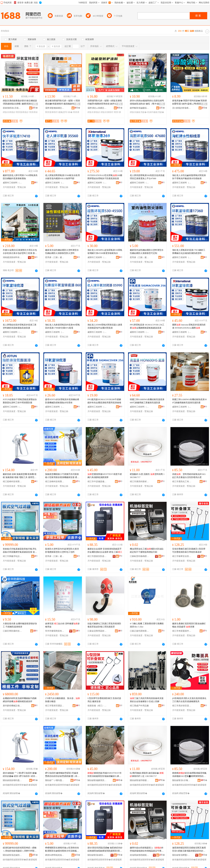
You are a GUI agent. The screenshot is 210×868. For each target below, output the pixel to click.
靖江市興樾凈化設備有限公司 (12, 556)
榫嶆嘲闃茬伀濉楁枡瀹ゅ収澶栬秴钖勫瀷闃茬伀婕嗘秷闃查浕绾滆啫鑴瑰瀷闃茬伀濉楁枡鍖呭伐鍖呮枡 (62, 849)
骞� (35, 108)
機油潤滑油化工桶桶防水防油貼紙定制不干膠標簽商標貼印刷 (147, 550)
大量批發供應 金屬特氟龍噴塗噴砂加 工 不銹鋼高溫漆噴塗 (20, 625)
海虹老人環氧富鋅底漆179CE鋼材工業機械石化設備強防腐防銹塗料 (189, 252)
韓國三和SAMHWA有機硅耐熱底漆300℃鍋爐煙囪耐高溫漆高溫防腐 (189, 401)
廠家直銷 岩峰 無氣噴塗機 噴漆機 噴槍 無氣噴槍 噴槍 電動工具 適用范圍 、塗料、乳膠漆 (20, 476)
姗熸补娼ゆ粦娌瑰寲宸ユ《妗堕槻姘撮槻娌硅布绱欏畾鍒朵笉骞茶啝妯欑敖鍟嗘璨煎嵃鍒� (147, 849)
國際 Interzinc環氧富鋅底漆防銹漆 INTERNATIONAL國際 (189, 326)
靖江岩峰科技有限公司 (55, 482)
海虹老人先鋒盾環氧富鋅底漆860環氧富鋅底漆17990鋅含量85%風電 (62, 326)
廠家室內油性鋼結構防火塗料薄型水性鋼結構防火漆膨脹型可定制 (147, 252)
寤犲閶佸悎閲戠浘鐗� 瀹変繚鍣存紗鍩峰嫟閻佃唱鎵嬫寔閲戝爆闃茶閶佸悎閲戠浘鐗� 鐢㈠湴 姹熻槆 (105, 849)
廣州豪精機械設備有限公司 (12, 706)
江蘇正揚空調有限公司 (139, 631)
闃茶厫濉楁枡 (51, 112)
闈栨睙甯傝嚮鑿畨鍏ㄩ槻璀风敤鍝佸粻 (182, 855)
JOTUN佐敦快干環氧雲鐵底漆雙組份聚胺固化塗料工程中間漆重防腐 (20, 401)
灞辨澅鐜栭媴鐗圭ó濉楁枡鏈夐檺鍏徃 (55, 108)
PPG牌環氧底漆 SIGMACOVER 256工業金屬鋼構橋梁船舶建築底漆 (147, 326)
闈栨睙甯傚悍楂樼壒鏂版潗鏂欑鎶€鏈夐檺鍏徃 (139, 780)
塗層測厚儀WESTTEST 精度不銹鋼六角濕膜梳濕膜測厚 (105, 476)
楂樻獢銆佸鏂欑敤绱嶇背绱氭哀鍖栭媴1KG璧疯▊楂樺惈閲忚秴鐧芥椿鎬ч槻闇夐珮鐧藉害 (189, 775)
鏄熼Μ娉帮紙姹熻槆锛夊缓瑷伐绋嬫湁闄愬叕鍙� (55, 855)
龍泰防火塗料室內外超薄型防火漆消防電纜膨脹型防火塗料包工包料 (62, 550)
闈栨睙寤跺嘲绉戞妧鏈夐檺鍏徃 (12, 780)
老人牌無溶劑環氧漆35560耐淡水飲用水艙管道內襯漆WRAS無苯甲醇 (62, 177)
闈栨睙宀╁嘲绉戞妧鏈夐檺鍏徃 (55, 780)
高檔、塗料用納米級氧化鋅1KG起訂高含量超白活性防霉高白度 (189, 476)
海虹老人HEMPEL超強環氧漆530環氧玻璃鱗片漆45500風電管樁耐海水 (105, 252)
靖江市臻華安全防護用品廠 (182, 556)
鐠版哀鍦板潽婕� (138, 112)
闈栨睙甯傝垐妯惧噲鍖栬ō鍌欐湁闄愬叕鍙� (12, 855)
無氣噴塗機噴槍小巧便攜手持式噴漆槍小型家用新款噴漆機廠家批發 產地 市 (62, 476)
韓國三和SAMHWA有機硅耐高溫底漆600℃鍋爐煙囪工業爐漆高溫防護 (147, 401)
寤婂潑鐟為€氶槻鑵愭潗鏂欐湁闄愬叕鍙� (12, 108)
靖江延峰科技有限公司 (12, 482)
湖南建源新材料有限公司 (12, 257)
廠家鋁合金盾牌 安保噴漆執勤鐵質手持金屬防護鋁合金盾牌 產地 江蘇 (105, 550)
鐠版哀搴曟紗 (9, 112)
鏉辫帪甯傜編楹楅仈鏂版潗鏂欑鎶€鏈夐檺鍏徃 (139, 108)
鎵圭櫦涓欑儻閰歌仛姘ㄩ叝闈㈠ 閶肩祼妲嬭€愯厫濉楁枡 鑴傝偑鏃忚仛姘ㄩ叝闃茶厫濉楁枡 (63, 102)
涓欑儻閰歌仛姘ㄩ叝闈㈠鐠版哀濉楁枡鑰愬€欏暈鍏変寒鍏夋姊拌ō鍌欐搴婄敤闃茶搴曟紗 (105, 102)
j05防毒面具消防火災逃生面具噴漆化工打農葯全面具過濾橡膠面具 (189, 700)
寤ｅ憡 (35, 104)
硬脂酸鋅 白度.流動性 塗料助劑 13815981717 (147, 476)
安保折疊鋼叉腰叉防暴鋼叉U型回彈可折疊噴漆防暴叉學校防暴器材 (189, 550)
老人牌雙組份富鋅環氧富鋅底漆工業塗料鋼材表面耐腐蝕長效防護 (20, 326)
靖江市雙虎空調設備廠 (55, 706)
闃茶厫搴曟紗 (22, 112)
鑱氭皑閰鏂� (65, 112)
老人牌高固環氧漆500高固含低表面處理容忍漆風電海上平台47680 (147, 177)
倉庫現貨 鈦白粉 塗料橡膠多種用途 (62, 625)
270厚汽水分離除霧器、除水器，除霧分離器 (62, 700)
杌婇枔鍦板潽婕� (156, 112)
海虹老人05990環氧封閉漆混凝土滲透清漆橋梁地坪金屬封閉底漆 (105, 326)
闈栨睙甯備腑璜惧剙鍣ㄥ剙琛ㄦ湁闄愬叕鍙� (97, 780)
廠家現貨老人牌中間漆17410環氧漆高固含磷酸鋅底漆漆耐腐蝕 (20, 177)
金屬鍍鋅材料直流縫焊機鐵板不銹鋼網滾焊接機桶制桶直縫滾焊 (20, 700)
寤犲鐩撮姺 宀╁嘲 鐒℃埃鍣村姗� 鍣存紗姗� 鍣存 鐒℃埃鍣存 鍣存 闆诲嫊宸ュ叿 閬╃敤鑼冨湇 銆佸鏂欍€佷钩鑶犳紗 (20, 775)
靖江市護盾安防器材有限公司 (97, 556)
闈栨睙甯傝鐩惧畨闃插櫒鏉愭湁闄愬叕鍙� (97, 855)
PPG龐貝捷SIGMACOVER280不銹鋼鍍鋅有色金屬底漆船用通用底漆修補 (104, 401)
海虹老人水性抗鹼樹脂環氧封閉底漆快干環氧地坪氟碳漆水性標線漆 (189, 177)
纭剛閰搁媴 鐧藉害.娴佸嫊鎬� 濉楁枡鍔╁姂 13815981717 (147, 775)
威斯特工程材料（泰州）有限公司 (12, 183)
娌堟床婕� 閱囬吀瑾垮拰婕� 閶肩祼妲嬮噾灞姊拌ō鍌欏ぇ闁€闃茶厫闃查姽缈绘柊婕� (190, 102)
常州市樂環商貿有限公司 (55, 631)
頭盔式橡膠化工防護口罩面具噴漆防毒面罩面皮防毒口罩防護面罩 (104, 625)
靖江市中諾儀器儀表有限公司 (97, 482)
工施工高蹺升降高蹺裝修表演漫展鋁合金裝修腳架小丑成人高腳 (147, 700)
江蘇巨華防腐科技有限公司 (12, 631)
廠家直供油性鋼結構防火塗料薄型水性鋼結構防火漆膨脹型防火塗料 (62, 252)
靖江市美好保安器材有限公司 (182, 706)
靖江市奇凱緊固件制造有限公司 (182, 631)
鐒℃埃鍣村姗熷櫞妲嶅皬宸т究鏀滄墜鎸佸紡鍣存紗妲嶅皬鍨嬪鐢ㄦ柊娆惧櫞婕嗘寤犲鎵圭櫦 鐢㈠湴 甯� (62, 775)
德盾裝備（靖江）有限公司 (97, 706)
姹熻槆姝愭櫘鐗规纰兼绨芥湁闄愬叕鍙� (139, 855)
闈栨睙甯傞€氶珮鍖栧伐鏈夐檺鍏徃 (182, 780)
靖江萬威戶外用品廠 (139, 706)
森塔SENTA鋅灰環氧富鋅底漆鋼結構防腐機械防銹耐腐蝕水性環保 (62, 401)
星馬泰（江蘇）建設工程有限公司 (55, 257)
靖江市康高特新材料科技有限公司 (139, 482)
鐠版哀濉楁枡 (107, 112)
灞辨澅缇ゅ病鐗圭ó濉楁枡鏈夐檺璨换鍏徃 (97, 108)
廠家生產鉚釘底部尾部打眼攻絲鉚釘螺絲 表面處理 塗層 (189, 625)
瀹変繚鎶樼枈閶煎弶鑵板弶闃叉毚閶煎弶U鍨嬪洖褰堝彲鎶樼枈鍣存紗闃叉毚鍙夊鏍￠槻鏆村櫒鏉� (189, 849)
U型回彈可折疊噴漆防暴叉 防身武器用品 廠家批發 (104, 700)
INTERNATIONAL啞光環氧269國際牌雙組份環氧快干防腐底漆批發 (105, 177)
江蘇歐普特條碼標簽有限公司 (139, 556)
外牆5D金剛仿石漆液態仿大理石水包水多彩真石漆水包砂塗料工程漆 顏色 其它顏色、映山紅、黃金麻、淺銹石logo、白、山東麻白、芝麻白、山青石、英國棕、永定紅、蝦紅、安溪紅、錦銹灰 (20, 252)
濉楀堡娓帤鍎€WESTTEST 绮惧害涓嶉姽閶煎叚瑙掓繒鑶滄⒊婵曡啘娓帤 (105, 775)
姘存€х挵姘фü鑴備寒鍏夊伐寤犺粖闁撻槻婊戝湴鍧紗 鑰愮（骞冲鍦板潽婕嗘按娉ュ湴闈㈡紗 (147, 102)
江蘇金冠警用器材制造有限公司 (97, 631)
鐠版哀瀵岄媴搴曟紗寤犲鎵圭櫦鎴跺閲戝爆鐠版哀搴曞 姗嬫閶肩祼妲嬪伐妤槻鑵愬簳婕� (20, 102)
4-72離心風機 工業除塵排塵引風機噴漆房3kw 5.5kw (147, 625)
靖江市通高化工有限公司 (182, 482)
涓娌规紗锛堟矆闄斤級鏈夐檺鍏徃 (182, 108)
